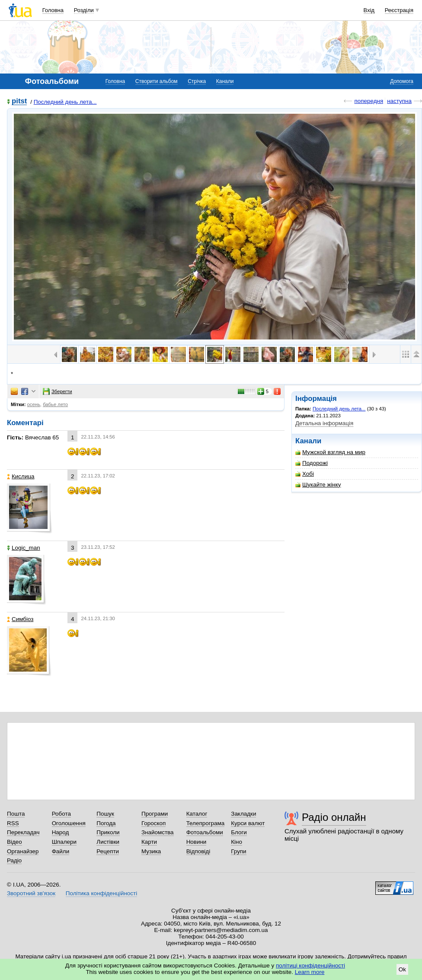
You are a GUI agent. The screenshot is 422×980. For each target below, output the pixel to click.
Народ (61, 832)
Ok (402, 969)
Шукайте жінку (318, 485)
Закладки (243, 814)
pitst (19, 101)
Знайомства (158, 832)
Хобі (305, 474)
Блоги (239, 832)
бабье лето (55, 404)
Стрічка (197, 81)
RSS (13, 823)
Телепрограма (206, 823)
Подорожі (312, 463)
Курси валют (248, 823)
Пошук (105, 814)
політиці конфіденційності (310, 966)
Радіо (14, 860)
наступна (399, 101)
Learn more (310, 972)
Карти (149, 842)
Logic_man (24, 548)
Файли (61, 851)
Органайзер (23, 851)
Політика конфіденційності (101, 893)
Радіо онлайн (334, 817)
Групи (238, 851)
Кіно (237, 842)
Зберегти (58, 391)
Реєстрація (399, 10)
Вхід (369, 10)
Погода (106, 823)
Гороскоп (153, 823)
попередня (369, 101)
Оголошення (69, 823)
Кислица (21, 476)
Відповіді (198, 851)
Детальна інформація (324, 423)
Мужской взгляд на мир (330, 452)
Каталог (197, 814)
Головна (53, 10)
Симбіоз (20, 619)
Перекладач (23, 832)
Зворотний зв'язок (31, 893)
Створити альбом (157, 81)
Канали (225, 81)
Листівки (108, 842)
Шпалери (64, 842)
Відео (14, 842)
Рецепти (108, 851)
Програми (155, 814)
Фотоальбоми (205, 832)
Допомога (402, 81)
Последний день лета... (65, 102)
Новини (197, 842)
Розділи (84, 10)
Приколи (108, 832)
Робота (61, 814)
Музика (151, 851)
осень (34, 404)
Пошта (16, 814)
